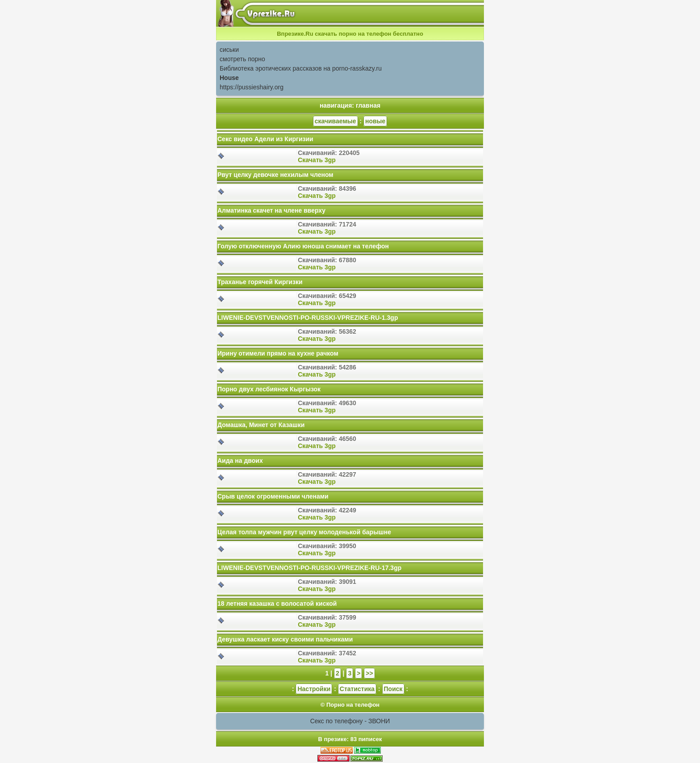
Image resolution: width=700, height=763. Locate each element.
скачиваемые (335, 121)
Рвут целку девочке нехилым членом (275, 175)
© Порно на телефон (350, 705)
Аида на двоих (240, 461)
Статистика (357, 689)
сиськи (229, 50)
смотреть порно (242, 59)
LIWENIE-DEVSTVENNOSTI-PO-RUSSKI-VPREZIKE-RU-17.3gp (309, 568)
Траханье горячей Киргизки (260, 282)
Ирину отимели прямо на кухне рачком (278, 353)
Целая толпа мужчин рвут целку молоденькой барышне (304, 532)
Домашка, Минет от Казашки (261, 425)
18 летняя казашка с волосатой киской (277, 604)
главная (368, 105)
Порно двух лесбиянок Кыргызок (269, 389)
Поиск (393, 689)
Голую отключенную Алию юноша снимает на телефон (303, 246)
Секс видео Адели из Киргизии (265, 139)
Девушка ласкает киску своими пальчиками (285, 639)
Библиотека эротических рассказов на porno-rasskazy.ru (301, 68)
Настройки (314, 689)
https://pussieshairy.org (252, 87)
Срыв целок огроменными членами (273, 496)
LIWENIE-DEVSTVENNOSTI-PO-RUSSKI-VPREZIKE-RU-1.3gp (308, 318)
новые (375, 121)
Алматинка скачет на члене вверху (271, 210)
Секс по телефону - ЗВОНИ (350, 721)
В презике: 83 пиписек (350, 739)
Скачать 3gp (317, 160)
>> (369, 673)
